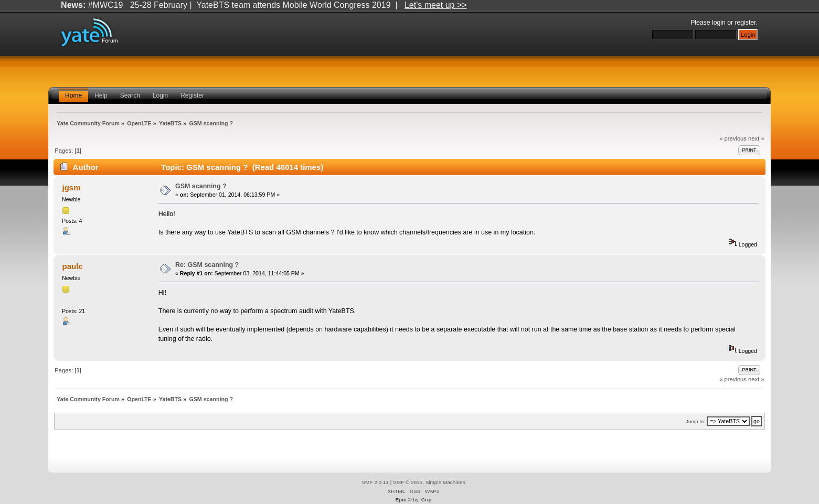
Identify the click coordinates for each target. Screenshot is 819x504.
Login (160, 95)
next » (756, 138)
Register (192, 95)
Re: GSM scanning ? (207, 265)
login (719, 23)
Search (130, 95)
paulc (73, 266)
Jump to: (695, 421)
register (745, 23)
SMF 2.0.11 (375, 482)
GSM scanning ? (201, 186)
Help (101, 95)
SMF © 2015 (408, 482)
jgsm (72, 187)
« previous (733, 138)
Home (73, 95)
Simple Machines (445, 482)
